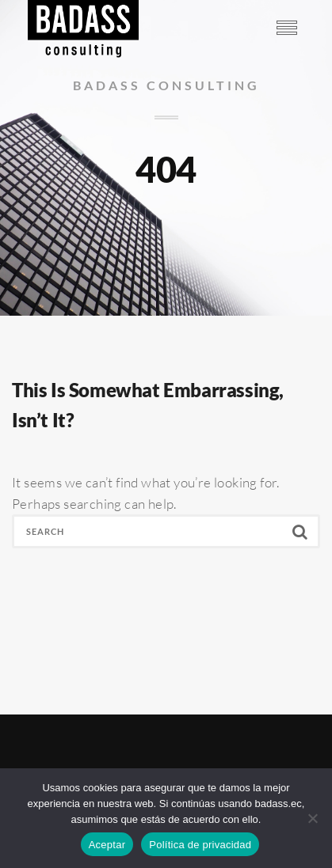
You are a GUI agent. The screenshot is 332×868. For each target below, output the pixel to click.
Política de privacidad (200, 845)
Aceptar (107, 845)
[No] (312, 818)
